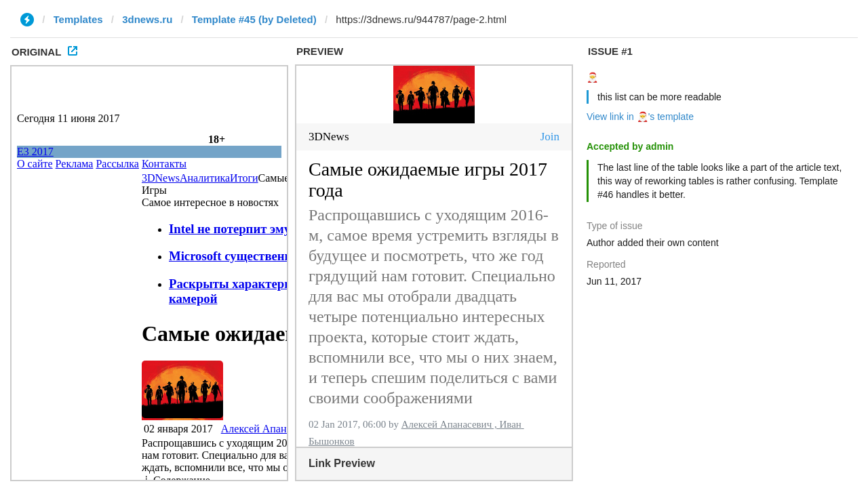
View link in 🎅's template (640, 117)
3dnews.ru (147, 19)
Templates (78, 19)
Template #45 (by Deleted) (254, 19)
